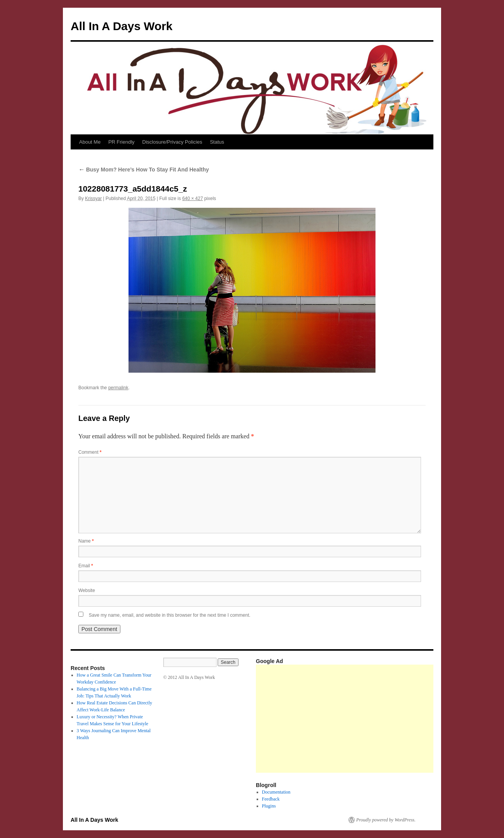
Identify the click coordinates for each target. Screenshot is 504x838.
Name (86, 541)
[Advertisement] (380, 719)
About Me (90, 142)
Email (86, 566)
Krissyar (93, 198)
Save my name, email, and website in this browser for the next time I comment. (170, 615)
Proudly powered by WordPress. (386, 820)
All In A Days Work (122, 26)
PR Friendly (122, 142)
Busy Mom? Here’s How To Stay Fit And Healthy (144, 170)
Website (87, 590)
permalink (118, 388)
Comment (90, 452)
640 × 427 (193, 198)
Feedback (271, 799)
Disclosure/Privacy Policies (172, 142)
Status (217, 142)
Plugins (269, 806)
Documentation (276, 792)
